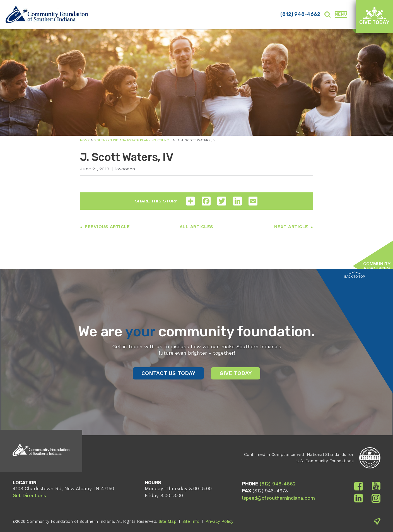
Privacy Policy (219, 521)
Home (85, 140)
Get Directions (29, 495)
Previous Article (107, 227)
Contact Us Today (168, 373)
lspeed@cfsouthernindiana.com (279, 498)
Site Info (191, 521)
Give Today (374, 16)
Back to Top (355, 275)
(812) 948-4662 (300, 14)
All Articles (196, 227)
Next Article (291, 227)
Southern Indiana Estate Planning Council (133, 140)
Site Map (168, 521)
